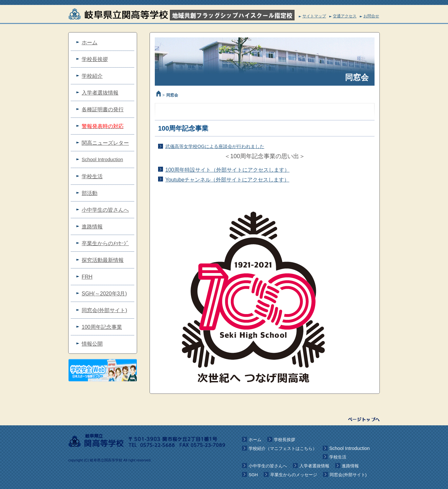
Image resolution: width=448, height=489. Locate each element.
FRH (87, 277)
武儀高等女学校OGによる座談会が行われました (215, 146)
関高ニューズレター (105, 143)
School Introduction (102, 159)
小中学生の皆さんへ (105, 210)
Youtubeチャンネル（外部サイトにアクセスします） (227, 180)
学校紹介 (92, 76)
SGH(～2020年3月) (104, 294)
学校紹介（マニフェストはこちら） (283, 448)
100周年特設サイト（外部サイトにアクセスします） (227, 170)
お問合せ (371, 16)
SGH (253, 475)
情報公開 (92, 344)
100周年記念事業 (102, 327)
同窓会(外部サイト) (104, 310)
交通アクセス (345, 16)
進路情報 (92, 227)
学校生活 (92, 176)
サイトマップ (314, 16)
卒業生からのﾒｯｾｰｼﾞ (105, 243)
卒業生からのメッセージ (294, 475)
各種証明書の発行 (103, 109)
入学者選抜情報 (100, 93)
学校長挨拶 (95, 59)
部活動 (90, 193)
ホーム (90, 43)
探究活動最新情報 (103, 260)
